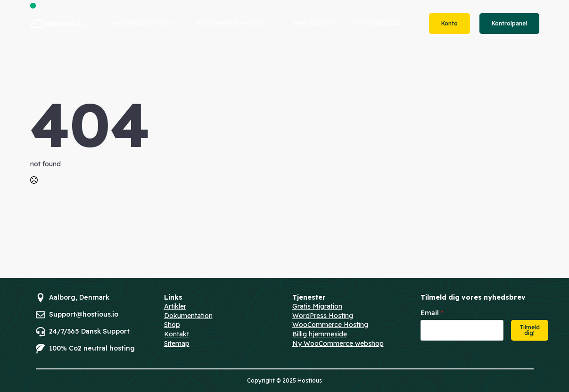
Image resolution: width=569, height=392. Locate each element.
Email (432, 313)
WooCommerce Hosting (330, 325)
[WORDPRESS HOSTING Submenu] (179, 24)
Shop (172, 325)
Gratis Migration (317, 306)
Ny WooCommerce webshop (338, 343)
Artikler (175, 306)
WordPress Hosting (323, 316)
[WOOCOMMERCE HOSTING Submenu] (274, 24)
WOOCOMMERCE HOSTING (231, 23)
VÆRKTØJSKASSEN (378, 23)
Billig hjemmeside (320, 334)
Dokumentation (188, 316)
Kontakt (177, 334)
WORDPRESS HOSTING (140, 23)
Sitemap (177, 343)
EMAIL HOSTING (313, 23)
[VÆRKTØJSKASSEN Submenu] (411, 24)
